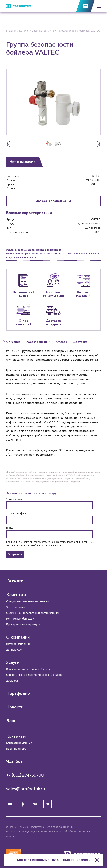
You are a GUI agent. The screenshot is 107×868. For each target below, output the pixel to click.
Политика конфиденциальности (26, 832)
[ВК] (35, 804)
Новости (15, 707)
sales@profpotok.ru (26, 789)
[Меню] (99, 6)
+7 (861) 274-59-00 (25, 775)
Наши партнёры (16, 749)
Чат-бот (14, 762)
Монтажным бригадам (20, 619)
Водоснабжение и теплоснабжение (28, 669)
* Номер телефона (16, 514)
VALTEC (96, 184)
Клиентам (16, 595)
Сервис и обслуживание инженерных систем (35, 675)
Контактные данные (19, 743)
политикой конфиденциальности (42, 545)
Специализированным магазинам (27, 601)
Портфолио (18, 693)
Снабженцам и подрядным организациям (32, 613)
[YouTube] (10, 804)
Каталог (15, 581)
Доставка (12, 681)
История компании (18, 644)
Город (9, 528)
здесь (86, 860)
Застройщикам (15, 607)
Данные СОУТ (15, 650)
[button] (8, 144)
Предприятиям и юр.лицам (23, 624)
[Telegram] (47, 804)
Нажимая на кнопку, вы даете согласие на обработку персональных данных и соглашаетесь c (50, 544)
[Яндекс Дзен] (23, 804)
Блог (11, 721)
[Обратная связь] (85, 6)
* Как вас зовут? (15, 499)
